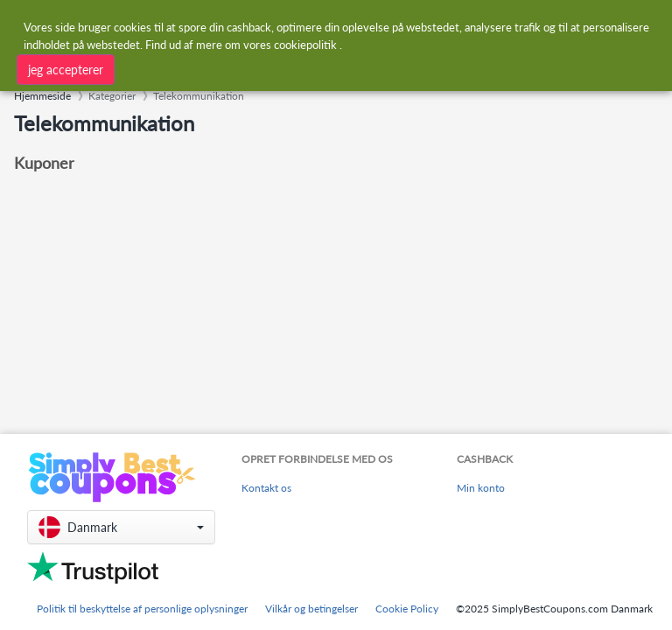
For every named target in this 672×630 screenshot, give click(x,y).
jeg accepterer (66, 70)
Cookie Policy (407, 609)
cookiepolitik (305, 45)
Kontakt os (266, 488)
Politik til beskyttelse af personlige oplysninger (142, 609)
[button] (121, 527)
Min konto (481, 488)
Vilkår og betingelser (311, 609)
